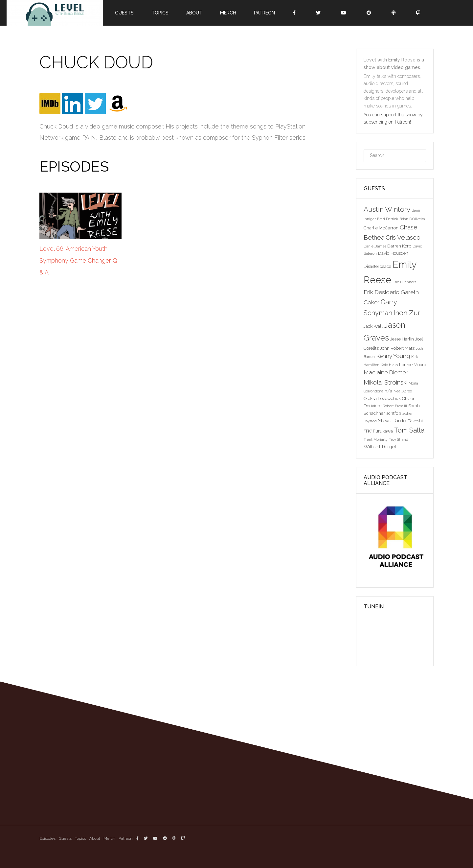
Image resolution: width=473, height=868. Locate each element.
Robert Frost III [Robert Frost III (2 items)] (395, 406)
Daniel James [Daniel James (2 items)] (375, 246)
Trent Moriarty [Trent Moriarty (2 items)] (376, 439)
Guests (124, 13)
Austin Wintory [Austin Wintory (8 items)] (387, 209)
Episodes (47, 838)
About (194, 13)
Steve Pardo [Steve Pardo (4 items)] (392, 421)
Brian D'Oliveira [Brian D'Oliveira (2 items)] (412, 219)
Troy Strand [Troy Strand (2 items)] (399, 439)
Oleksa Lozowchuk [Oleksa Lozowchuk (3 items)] (382, 398)
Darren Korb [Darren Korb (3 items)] (399, 246)
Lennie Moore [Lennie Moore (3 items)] (413, 364)
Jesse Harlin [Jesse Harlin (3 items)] (402, 339)
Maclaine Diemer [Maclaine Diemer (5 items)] (386, 372)
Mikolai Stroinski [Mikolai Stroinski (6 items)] (385, 382)
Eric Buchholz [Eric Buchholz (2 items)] (404, 282)
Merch (228, 13)
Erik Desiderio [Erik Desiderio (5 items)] (382, 292)
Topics (160, 13)
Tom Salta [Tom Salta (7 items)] (409, 430)
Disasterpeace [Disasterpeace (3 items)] (377, 266)
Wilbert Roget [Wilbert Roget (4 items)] (380, 446)
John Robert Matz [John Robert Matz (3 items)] (397, 348)
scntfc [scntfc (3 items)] (392, 413)
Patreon (264, 13)
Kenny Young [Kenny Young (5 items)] (393, 356)
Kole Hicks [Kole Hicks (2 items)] (389, 365)
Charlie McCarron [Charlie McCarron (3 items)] (381, 228)
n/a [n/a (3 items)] (388, 391)
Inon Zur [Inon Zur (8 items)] (407, 313)
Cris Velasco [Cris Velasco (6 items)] (403, 237)
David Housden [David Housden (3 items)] (393, 253)
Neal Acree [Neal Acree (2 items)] (403, 391)
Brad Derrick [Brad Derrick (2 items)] (388, 219)
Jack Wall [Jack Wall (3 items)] (373, 326)
